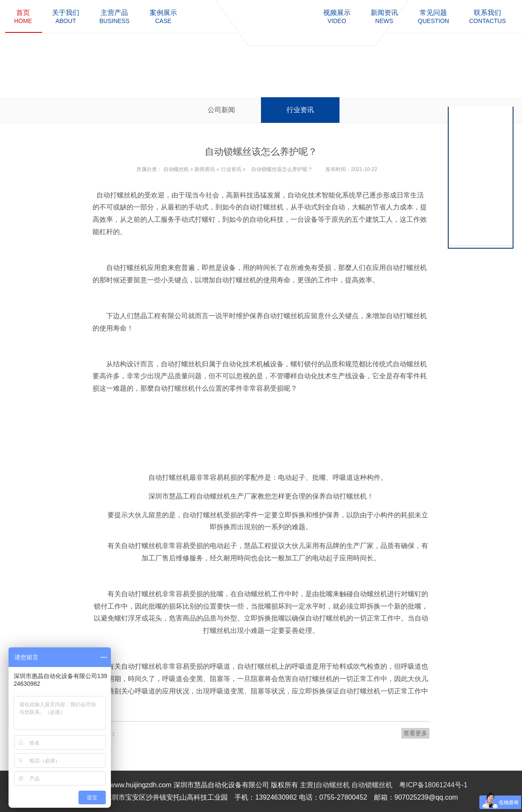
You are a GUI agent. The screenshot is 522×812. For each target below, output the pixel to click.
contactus (487, 16)
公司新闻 (221, 110)
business (115, 16)
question (434, 16)
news (384, 16)
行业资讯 (300, 110)
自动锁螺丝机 (372, 785)
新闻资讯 (205, 169)
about (66, 16)
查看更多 (415, 733)
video (337, 16)
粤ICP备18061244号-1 (433, 785)
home (23, 16)
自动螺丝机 (176, 169)
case (163, 16)
